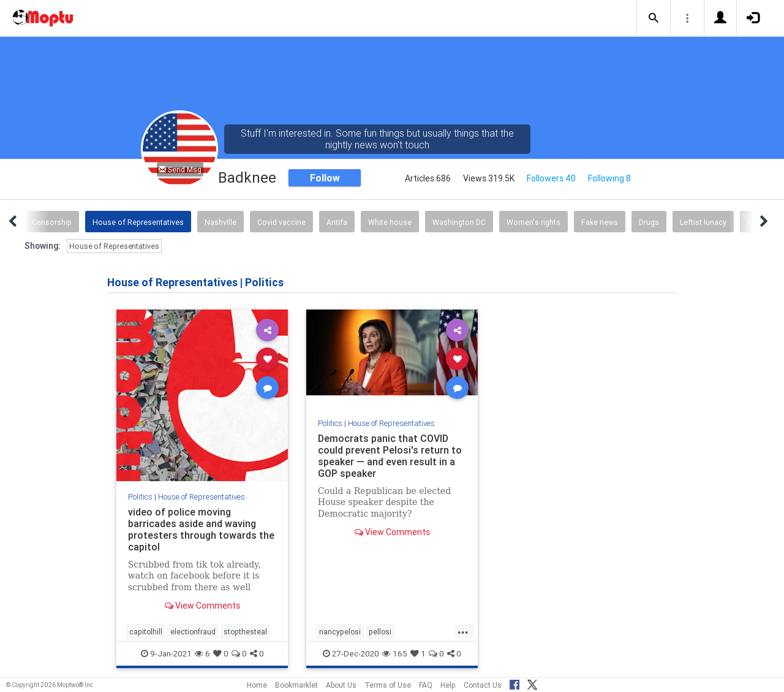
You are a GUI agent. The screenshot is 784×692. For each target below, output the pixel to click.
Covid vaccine (281, 222)
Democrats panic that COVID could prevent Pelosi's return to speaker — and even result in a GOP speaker (390, 456)
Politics (140, 497)
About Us (341, 685)
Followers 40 (551, 178)
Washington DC (459, 222)
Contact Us (483, 685)
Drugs (649, 222)
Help (448, 685)
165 (395, 653)
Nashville (221, 222)
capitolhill (146, 632)
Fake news (600, 222)
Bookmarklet (296, 685)
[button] (654, 18)
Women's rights (533, 222)
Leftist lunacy (703, 222)
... (463, 631)
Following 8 (609, 178)
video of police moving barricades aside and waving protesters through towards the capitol (201, 529)
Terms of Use (388, 685)
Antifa (337, 222)
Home (257, 685)
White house (390, 222)
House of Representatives (138, 222)
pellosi (380, 632)
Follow (325, 178)
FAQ (426, 685)
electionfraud (193, 632)
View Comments (202, 606)
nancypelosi (340, 632)
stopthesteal (245, 632)
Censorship (52, 222)
